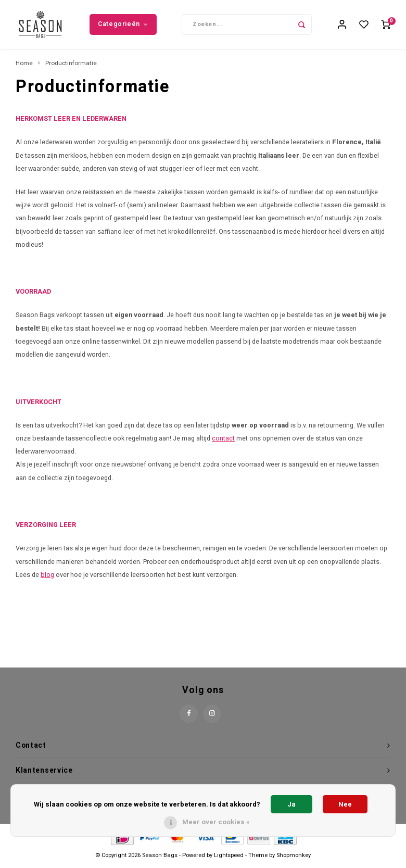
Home (24, 67)
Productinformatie (71, 67)
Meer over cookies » (216, 822)
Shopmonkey (294, 859)
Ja (291, 804)
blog (47, 578)
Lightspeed (229, 859)
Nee (345, 804)
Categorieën (123, 26)
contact (223, 442)
